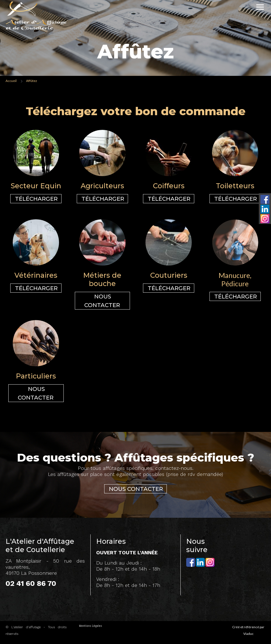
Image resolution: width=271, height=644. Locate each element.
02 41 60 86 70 (31, 583)
